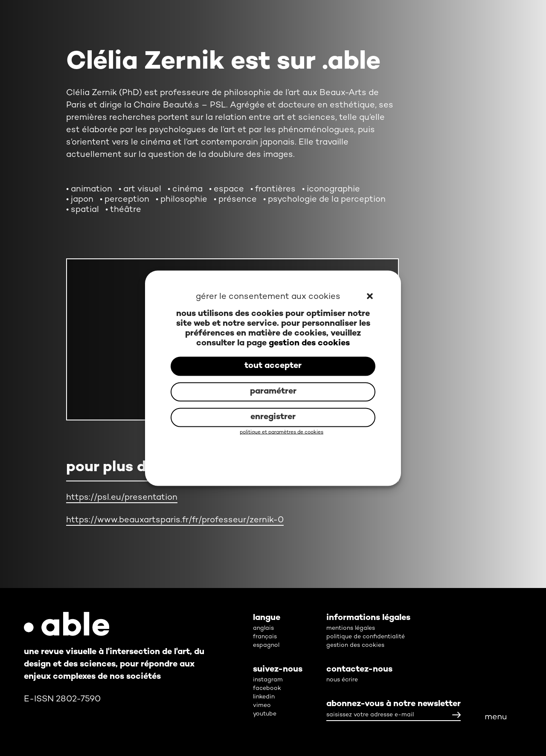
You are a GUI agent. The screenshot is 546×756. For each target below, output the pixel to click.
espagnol (266, 645)
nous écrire (342, 680)
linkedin (264, 697)
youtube (265, 714)
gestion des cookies (309, 343)
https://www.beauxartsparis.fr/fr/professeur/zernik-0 (175, 520)
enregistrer (273, 417)
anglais (263, 628)
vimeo (262, 705)
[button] (370, 297)
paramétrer (273, 392)
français (265, 637)
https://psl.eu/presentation (122, 498)
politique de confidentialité (366, 637)
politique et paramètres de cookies (282, 432)
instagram (268, 680)
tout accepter (273, 366)
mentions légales (351, 628)
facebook (267, 688)
